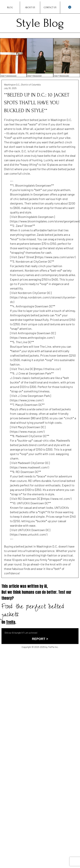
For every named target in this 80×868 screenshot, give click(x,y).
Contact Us (50, 7)
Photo (3, 75)
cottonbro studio (11, 75)
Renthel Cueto (64, 75)
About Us (30, 7)
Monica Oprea (37, 75)
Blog (10, 7)
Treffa (11, 622)
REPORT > (40, 639)
